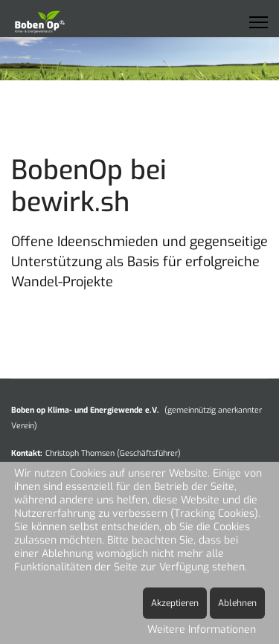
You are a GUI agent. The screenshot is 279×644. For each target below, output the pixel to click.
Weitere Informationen (202, 629)
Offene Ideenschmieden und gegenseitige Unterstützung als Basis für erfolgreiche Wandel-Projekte (139, 262)
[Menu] (259, 22)
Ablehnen (237, 603)
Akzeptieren (175, 603)
